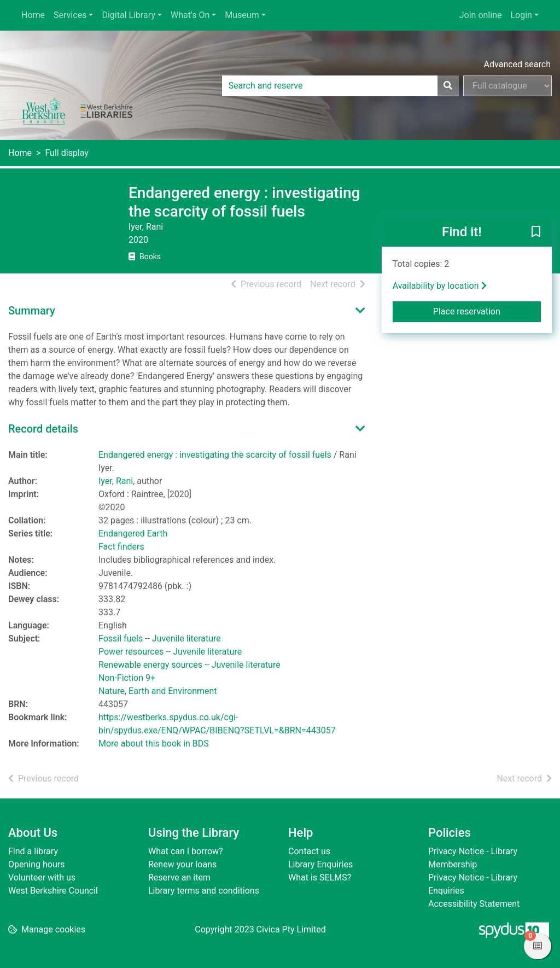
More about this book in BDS (154, 744)
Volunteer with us (42, 877)
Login (521, 15)
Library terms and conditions (204, 891)
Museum (242, 15)
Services (70, 15)
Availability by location (440, 286)
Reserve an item (179, 877)
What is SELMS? (320, 877)
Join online (481, 15)
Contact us (309, 851)
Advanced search (517, 64)
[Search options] (507, 86)
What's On (190, 15)
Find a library (33, 851)
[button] (536, 233)
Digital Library (129, 15)
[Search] (448, 86)
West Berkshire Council (53, 891)
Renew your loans (182, 864)
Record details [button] (43, 429)
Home (33, 15)
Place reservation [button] (487, 311)
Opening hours (36, 864)
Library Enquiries (320, 864)
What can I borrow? (186, 851)
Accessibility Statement (474, 904)
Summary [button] (32, 311)
